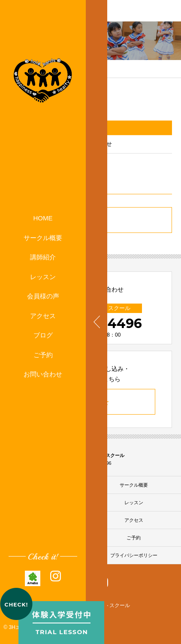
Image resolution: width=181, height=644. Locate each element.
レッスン (43, 277)
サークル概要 (43, 238)
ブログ (43, 335)
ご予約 (43, 355)
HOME (43, 218)
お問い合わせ (43, 374)
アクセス (43, 316)
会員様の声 (43, 296)
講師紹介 (43, 257)
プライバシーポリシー (134, 555)
